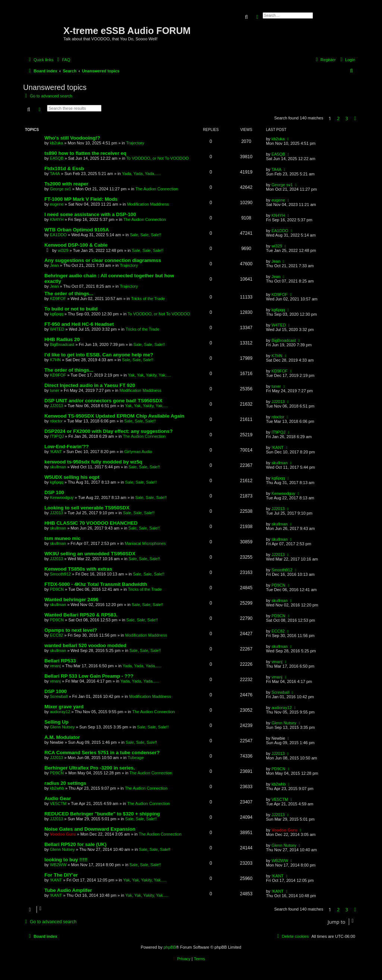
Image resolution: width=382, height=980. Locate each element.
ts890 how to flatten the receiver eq (85, 153)
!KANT (56, 452)
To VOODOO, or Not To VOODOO (158, 158)
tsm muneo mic (62, 538)
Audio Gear (58, 798)
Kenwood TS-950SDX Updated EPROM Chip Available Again (114, 416)
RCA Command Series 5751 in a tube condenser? (102, 753)
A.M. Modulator (62, 737)
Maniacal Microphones (145, 543)
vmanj (55, 666)
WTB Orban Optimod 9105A (77, 230)
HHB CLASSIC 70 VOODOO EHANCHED (91, 523)
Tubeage (136, 758)
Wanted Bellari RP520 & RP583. (81, 615)
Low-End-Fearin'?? (67, 447)
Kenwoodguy (62, 497)
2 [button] (338, 118)
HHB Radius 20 (62, 339)
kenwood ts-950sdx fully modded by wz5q (93, 462)
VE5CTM (58, 803)
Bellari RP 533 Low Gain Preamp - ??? (89, 676)
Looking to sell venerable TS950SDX (87, 508)
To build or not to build (71, 309)
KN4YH (57, 219)
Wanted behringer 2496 (71, 600)
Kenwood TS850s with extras (78, 569)
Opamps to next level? (71, 630)
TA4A (55, 174)
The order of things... (69, 294)
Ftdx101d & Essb (64, 168)
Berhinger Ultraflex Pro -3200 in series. (90, 768)
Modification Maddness (148, 204)
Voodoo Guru (63, 834)
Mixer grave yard (64, 707)
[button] (355, 118)
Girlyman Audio (138, 452)
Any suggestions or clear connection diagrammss (103, 260)
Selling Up (56, 722)
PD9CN (57, 589)
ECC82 (57, 635)
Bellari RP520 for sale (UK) (75, 844)
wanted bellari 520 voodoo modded (85, 645)
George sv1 (61, 189)
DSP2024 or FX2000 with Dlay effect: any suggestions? (109, 431)
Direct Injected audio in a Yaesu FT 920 (90, 385)
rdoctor (56, 421)
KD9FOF (58, 299)
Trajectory (135, 143)
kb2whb (57, 788)
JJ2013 (57, 406)
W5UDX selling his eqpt (72, 477)
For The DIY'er (61, 875)
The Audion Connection (157, 189)
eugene (57, 204)
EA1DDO (58, 235)
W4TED (57, 329)
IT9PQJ (57, 436)
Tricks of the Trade (148, 299)
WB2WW (58, 865)
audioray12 (60, 712)
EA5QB (57, 158)
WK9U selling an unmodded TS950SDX (90, 554)
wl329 (63, 250)
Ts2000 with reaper (66, 184)
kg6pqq (57, 314)
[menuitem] (63, 60)
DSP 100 (54, 492)
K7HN (55, 360)
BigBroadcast (62, 344)
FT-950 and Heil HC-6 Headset (79, 324)
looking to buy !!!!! (66, 860)
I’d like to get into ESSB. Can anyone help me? (99, 355)
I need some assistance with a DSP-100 (90, 214)
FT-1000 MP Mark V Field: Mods (81, 199)
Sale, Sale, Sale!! (145, 235)
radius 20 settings (65, 783)
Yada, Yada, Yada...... (142, 174)
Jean (54, 265)
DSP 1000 (56, 691)
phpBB (170, 947)
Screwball (59, 696)
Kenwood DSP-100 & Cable (76, 245)
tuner (55, 390)
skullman (58, 467)
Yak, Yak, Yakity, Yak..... (150, 375)
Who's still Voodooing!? (72, 138)
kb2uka (57, 143)
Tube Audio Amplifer (68, 890)
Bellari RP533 (60, 661)
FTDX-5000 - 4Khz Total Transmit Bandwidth (96, 584)
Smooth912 (60, 574)
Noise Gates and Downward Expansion (90, 829)
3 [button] (347, 118)
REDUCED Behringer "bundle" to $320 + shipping (102, 814)
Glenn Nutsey (62, 727)
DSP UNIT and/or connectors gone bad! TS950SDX (103, 401)
